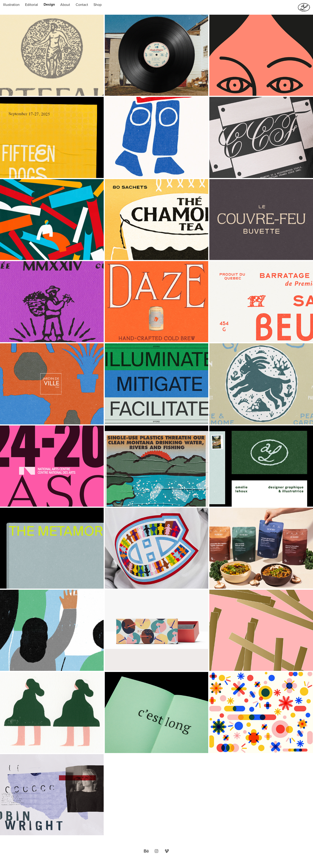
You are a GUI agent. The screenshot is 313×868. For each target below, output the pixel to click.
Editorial (32, 5)
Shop (98, 5)
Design (49, 4)
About (65, 5)
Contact (82, 5)
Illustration (11, 5)
